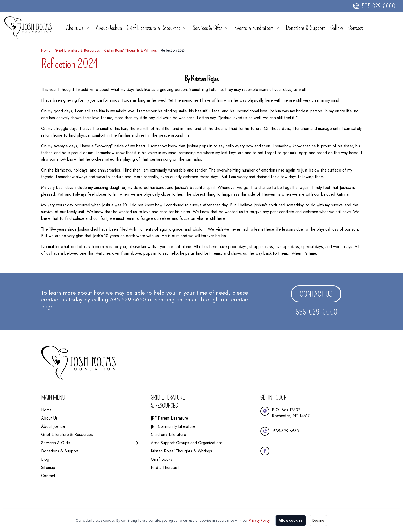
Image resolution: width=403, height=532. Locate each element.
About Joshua (109, 28)
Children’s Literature (168, 435)
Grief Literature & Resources (154, 28)
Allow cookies (291, 520)
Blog (45, 459)
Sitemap (48, 467)
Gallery (337, 28)
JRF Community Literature (173, 426)
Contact (356, 28)
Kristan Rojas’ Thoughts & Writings (130, 50)
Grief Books (162, 459)
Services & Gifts (207, 28)
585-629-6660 (378, 6)
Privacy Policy (259, 520)
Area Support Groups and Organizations (187, 443)
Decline (318, 520)
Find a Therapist (165, 467)
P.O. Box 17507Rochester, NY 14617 (291, 413)
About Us (75, 28)
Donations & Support (305, 28)
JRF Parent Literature (170, 418)
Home (46, 50)
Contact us (316, 294)
